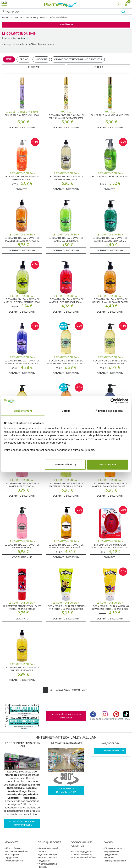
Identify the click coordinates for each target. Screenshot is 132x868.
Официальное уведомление (112, 853)
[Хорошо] (127, 12)
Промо (24, 59)
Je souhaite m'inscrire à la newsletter (66, 716)
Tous (9, 59)
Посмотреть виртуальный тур (66, 790)
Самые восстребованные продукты (78, 59)
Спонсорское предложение (13, 856)
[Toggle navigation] (4, 4)
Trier (98, 67)
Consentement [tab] (23, 411)
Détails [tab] (66, 411)
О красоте (17, 17)
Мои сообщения (14, 848)
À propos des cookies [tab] (109, 411)
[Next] (71, 690)
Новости (41, 59)
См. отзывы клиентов (110, 751)
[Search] (61, 12)
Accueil (5, 17)
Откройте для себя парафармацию (22, 823)
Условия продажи (114, 848)
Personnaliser (65, 464)
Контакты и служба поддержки (48, 859)
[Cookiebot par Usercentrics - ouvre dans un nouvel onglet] (113, 401)
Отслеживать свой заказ (18, 851)
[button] (119, 4)
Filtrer (34, 67)
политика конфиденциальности (116, 859)
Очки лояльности (14, 861)
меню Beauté (66, 25)
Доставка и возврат (48, 854)
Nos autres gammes (35, 17)
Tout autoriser (108, 464)
